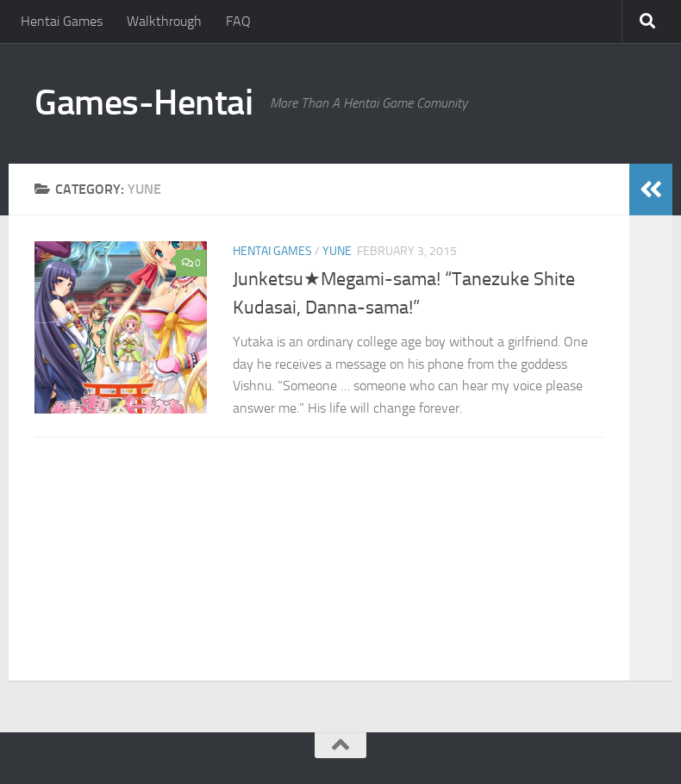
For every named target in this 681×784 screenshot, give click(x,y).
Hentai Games (62, 21)
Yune (337, 251)
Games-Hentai (144, 103)
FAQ (238, 21)
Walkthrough (164, 21)
